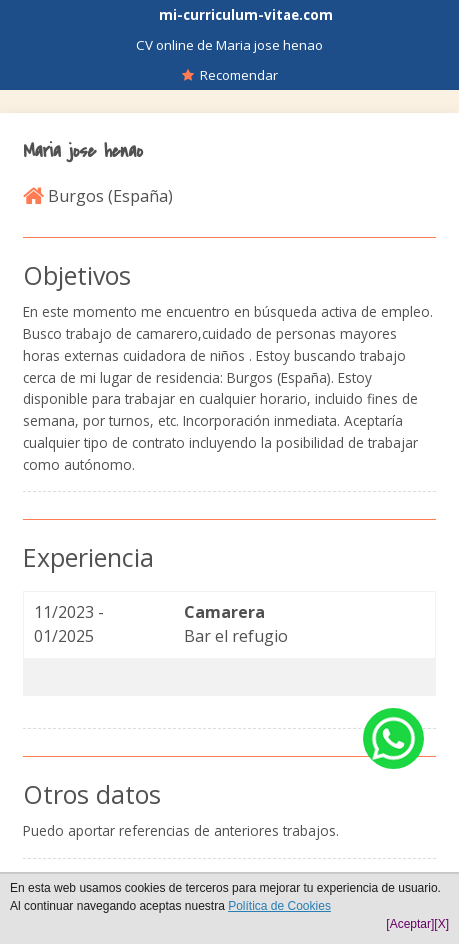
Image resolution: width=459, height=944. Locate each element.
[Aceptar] (410, 924)
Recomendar (230, 75)
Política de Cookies (279, 906)
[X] (441, 924)
